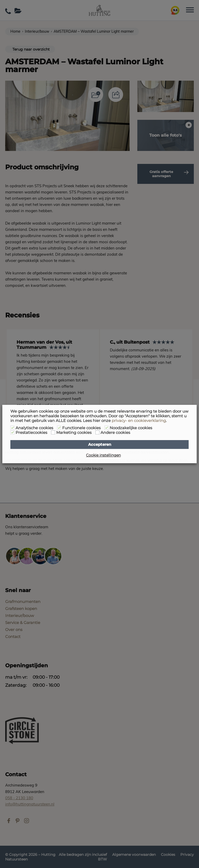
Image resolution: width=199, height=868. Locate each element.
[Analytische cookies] (12, 428)
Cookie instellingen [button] (103, 455)
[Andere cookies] (97, 432)
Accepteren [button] (100, 445)
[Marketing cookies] (53, 432)
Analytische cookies (34, 428)
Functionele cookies (81, 428)
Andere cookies (115, 433)
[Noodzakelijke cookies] (106, 428)
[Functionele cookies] (59, 428)
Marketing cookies (74, 433)
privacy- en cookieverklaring (139, 421)
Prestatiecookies (31, 433)
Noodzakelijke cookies (131, 428)
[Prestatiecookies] (12, 432)
